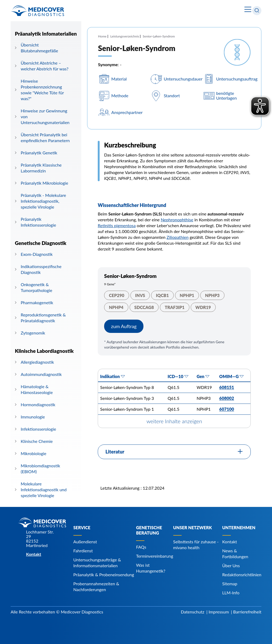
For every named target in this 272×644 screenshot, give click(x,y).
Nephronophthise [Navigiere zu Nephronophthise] (177, 220)
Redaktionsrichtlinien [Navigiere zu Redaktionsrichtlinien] (242, 575)
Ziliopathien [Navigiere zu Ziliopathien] (178, 237)
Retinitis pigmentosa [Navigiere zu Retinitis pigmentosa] (117, 225)
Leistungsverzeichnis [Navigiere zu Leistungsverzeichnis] (125, 36)
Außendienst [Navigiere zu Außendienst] (85, 542)
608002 (227, 398)
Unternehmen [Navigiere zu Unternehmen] (239, 528)
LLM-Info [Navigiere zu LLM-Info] (231, 593)
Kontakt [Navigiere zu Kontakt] (230, 542)
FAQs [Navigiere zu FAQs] (141, 547)
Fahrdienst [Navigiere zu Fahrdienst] (83, 551)
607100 (227, 409)
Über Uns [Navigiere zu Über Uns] (231, 565)
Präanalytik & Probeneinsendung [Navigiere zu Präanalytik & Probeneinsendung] (104, 575)
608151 (227, 387)
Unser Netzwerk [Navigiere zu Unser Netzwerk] (193, 528)
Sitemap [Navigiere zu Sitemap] (230, 584)
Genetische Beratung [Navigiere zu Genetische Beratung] (149, 530)
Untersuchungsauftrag (237, 79)
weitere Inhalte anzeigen (174, 421)
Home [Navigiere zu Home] (102, 36)
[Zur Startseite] (37, 11)
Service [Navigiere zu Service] (82, 528)
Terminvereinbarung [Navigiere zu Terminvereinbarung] (155, 556)
